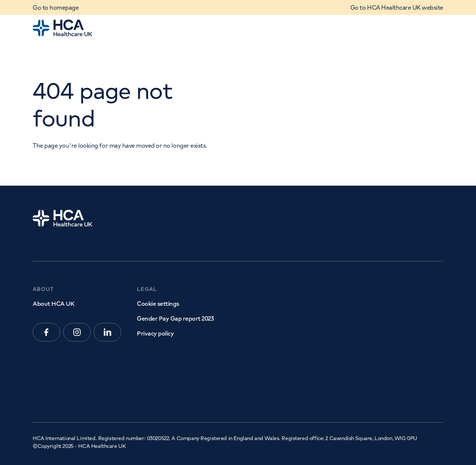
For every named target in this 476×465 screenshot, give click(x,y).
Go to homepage (56, 7)
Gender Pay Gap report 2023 (175, 318)
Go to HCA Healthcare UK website (397, 7)
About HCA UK (53, 304)
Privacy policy (155, 333)
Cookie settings (158, 304)
